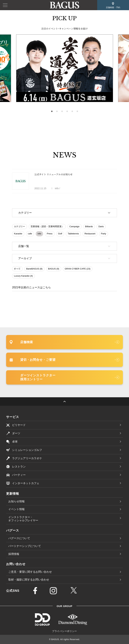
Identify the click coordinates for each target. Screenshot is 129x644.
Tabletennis (73, 234)
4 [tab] (67, 111)
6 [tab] (77, 111)
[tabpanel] (65, 68)
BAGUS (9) (54, 269)
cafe (30, 234)
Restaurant (90, 234)
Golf (60, 234)
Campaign (74, 226)
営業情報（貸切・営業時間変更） (47, 226)
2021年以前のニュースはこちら (31, 287)
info (39, 234)
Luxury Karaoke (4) (23, 276)
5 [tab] (72, 111)
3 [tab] (62, 111)
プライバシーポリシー (64, 631)
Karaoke (18, 234)
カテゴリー (19, 226)
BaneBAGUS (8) (34, 269)
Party (104, 234)
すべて (17, 269)
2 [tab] (57, 111)
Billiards (89, 226)
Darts (101, 226)
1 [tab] (52, 111)
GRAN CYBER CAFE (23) (78, 269)
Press (50, 234)
